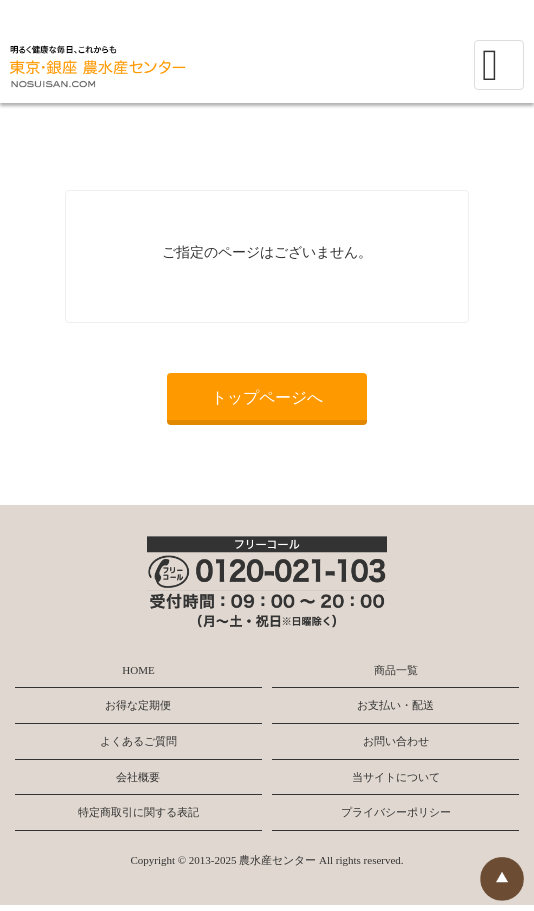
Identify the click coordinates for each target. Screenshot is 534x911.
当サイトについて (396, 777)
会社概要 (138, 777)
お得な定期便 (138, 705)
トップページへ (267, 397)
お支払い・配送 (395, 705)
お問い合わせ (396, 741)
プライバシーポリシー (396, 812)
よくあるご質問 (138, 741)
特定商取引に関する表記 (138, 812)
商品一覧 (396, 670)
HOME (138, 670)
